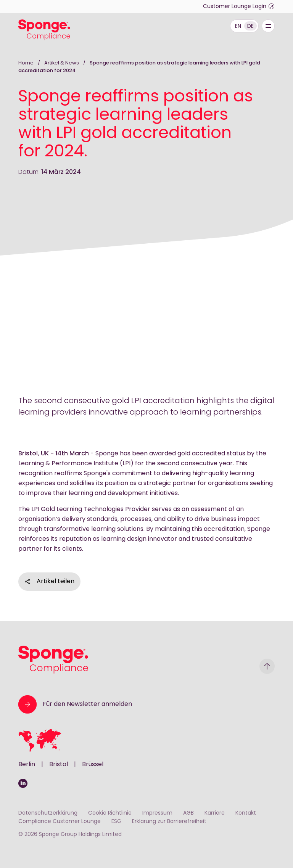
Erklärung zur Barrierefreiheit (169, 822)
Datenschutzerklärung (48, 813)
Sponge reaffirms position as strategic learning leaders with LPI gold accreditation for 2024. (139, 67)
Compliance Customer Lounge (60, 822)
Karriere (215, 813)
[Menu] (268, 26)
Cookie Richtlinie (110, 813)
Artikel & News (62, 63)
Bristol (59, 765)
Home (26, 63)
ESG (116, 822)
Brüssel (93, 765)
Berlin (27, 765)
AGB (188, 813)
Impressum (157, 813)
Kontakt (246, 813)
